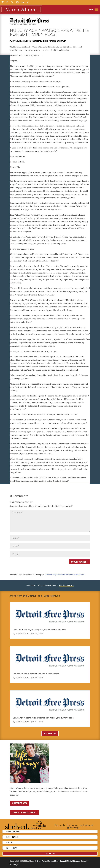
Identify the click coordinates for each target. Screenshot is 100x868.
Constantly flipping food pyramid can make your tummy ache (43, 718)
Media (69, 861)
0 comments (61, 41)
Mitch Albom (18, 41)
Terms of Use (53, 861)
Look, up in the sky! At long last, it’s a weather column (39, 630)
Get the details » (66, 585)
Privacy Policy (41, 861)
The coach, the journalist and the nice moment (36, 674)
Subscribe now (20, 803)
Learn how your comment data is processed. (65, 575)
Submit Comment (79, 562)
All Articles (50, 733)
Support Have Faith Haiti (25, 812)
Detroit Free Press (46, 41)
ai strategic (14, 864)
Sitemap (76, 861)
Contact (63, 861)
